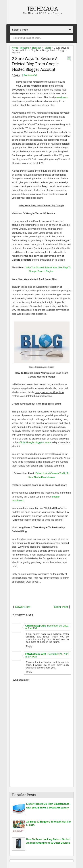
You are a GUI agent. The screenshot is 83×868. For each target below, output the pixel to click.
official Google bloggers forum (35, 442)
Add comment (21, 680)
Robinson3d (30, 75)
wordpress (62, 97)
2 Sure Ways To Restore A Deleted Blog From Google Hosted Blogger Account (35, 64)
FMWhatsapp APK (36, 654)
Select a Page (20, 30)
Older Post (61, 607)
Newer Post (23, 607)
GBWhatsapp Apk (36, 626)
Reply (29, 646)
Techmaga (43, 9)
